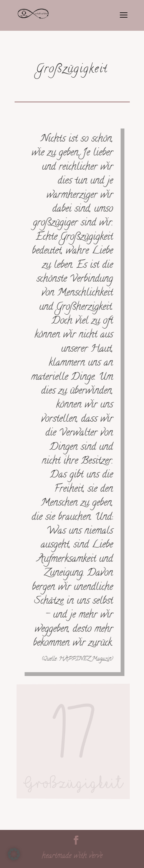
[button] (14, 854)
